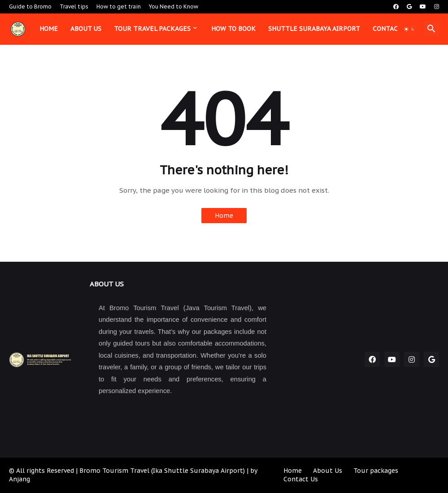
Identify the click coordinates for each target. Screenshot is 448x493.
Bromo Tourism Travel (114, 471)
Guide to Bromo (30, 6)
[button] (409, 29)
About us (86, 29)
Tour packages (376, 471)
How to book (233, 29)
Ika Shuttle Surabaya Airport (198, 471)
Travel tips (74, 6)
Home (49, 29)
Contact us (392, 29)
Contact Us (301, 479)
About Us (328, 471)
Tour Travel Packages (152, 29)
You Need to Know (174, 6)
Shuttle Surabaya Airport (314, 29)
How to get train (119, 6)
